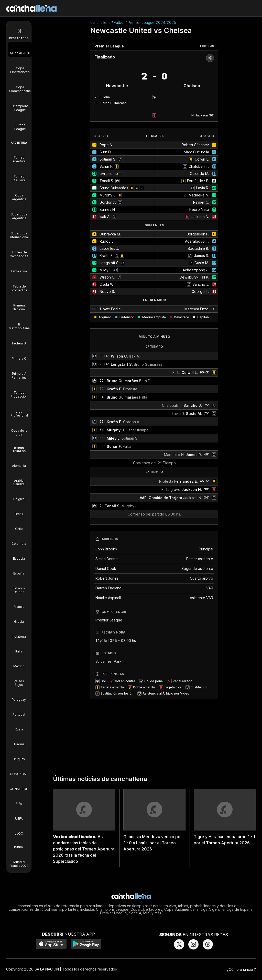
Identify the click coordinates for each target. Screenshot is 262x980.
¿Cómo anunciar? (241, 969)
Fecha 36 (207, 46)
